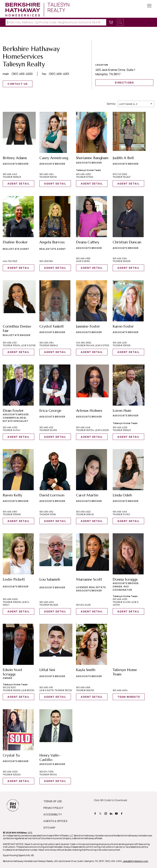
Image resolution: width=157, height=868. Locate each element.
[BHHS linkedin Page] (111, 813)
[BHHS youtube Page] (117, 813)
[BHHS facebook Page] (96, 813)
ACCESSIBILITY (53, 814)
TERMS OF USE (53, 801)
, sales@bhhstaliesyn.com (135, 861)
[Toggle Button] (149, 6)
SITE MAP (49, 828)
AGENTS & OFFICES (55, 821)
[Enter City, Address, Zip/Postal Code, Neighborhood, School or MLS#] (56, 22)
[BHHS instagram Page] (106, 813)
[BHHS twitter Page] (101, 813)
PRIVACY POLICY (53, 808)
